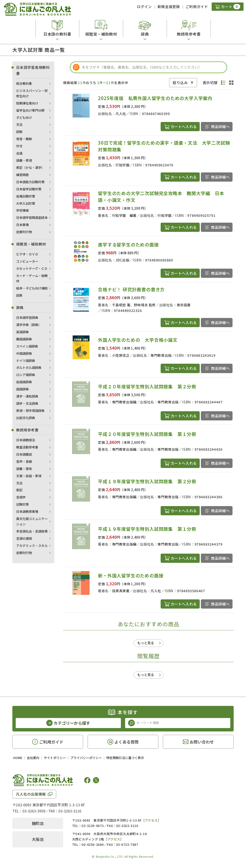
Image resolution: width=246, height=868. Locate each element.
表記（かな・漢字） (30, 168)
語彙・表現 (24, 160)
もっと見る (146, 643)
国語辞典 (22, 389)
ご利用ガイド (197, 7)
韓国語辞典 (24, 339)
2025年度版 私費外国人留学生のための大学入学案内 (155, 98)
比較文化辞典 (26, 418)
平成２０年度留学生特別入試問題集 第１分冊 (147, 434)
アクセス (151, 820)
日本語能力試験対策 (30, 182)
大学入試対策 (26, 203)
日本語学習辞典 (27, 318)
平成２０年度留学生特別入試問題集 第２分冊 (147, 386)
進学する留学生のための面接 (128, 245)
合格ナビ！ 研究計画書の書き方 (131, 289)
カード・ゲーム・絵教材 (32, 278)
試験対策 (22, 504)
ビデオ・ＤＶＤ (27, 254)
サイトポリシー (55, 758)
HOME (18, 758)
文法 (19, 124)
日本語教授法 (26, 440)
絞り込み (180, 83)
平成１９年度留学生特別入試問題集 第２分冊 (147, 481)
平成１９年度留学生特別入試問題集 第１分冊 (147, 529)
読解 (19, 132)
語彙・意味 (24, 469)
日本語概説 (24, 454)
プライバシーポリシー (86, 758)
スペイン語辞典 (27, 346)
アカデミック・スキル (32, 546)
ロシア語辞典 (26, 375)
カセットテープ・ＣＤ (32, 268)
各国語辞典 (24, 382)
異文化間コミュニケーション (32, 521)
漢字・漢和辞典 (27, 396)
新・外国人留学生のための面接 (131, 575)
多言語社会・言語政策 (32, 531)
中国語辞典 (24, 353)
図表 (19, 295)
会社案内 (33, 758)
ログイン (144, 7)
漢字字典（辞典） (29, 325)
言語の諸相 (24, 538)
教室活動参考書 (27, 447)
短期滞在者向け (27, 103)
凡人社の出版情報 (31, 794)
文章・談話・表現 (29, 476)
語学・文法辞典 (27, 403)
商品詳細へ (220, 126)
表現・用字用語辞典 (30, 411)
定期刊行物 (24, 232)
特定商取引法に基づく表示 (125, 758)
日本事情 (22, 225)
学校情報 (22, 210)
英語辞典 (22, 332)
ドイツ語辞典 (26, 361)
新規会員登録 (169, 7)
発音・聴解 (24, 139)
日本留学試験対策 (29, 189)
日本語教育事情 (27, 511)
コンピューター (27, 261)
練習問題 (22, 175)
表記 (19, 490)
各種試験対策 (26, 196)
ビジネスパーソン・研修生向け (32, 93)
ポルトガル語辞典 (29, 368)
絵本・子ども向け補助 (32, 288)
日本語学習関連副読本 (32, 218)
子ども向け (24, 117)
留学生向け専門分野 (30, 110)
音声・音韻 (24, 461)
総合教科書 (24, 83)
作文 (19, 146)
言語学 (21, 497)
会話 (19, 153)
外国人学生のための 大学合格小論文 (138, 340)
